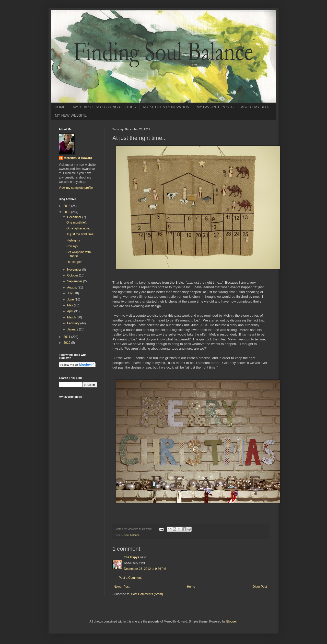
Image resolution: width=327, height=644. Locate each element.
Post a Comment (130, 578)
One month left (77, 223)
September (75, 281)
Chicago (72, 246)
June (71, 299)
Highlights (73, 240)
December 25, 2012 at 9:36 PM (145, 569)
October (73, 275)
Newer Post (122, 587)
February (74, 323)
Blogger (232, 621)
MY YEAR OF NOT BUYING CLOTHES (104, 107)
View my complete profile (76, 188)
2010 (67, 343)
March (72, 317)
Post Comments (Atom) (147, 594)
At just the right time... (81, 234)
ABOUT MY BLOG (256, 107)
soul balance (132, 535)
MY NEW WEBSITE (71, 115)
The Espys (132, 557)
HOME (60, 107)
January (73, 329)
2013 (67, 206)
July (70, 293)
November (75, 270)
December (75, 217)
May (71, 305)
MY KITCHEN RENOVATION (166, 107)
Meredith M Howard (78, 158)
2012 (67, 212)
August (72, 287)
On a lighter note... (79, 228)
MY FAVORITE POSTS (215, 107)
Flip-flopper (74, 262)
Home (191, 587)
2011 (67, 337)
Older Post (260, 587)
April (71, 311)
